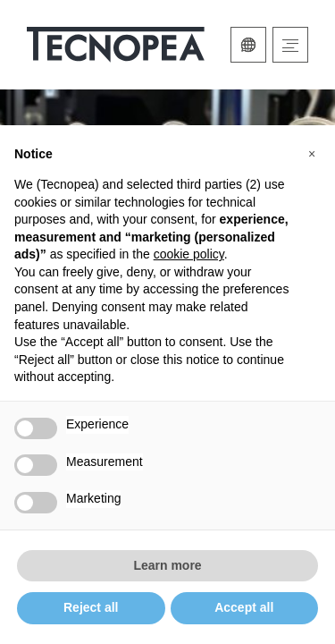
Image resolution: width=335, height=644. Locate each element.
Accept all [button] (244, 607)
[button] (312, 154)
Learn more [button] (167, 565)
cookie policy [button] (189, 254)
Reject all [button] (91, 607)
